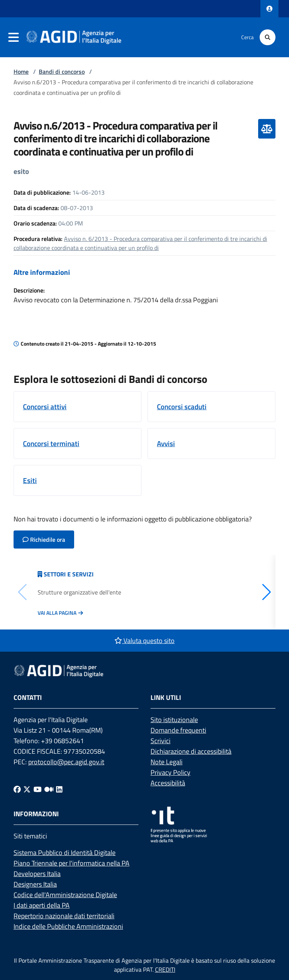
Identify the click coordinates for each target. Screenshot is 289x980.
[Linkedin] (59, 789)
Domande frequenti (178, 730)
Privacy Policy (170, 772)
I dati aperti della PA (42, 905)
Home (21, 72)
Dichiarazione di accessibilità (191, 751)
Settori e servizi (69, 574)
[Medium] (49, 789)
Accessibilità (168, 783)
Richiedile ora (44, 540)
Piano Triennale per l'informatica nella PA (71, 863)
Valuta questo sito (144, 641)
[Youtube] (38, 789)
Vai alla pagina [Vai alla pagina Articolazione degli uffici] (57, 613)
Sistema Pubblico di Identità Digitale (65, 853)
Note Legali (167, 762)
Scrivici (160, 741)
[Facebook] (17, 789)
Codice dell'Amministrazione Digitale (65, 895)
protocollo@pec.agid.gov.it (66, 762)
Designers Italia (35, 884)
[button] (267, 592)
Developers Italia (37, 874)
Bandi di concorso (62, 72)
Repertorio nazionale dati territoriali (64, 916)
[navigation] (14, 37)
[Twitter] (27, 789)
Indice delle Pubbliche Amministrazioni (68, 926)
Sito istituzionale (174, 720)
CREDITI (165, 969)
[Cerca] (268, 37)
